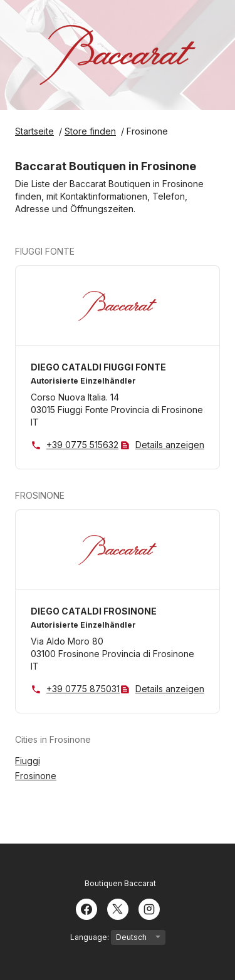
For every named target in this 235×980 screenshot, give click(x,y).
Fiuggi (28, 761)
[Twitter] (118, 908)
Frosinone (36, 776)
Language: (118, 937)
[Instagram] (149, 908)
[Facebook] (86, 908)
